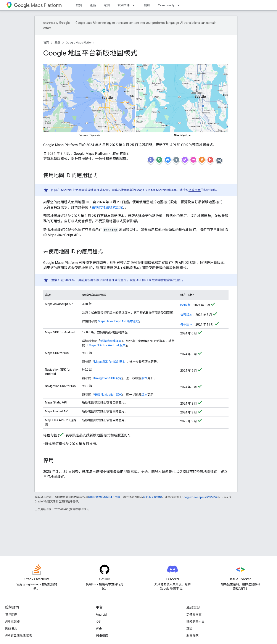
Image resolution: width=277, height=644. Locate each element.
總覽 (79, 5)
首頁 (46, 43)
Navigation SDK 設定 (108, 378)
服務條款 (192, 635)
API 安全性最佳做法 (19, 635)
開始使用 (11, 628)
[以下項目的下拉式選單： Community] (180, 5)
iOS (98, 621)
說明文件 (124, 5)
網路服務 (102, 635)
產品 (93, 5)
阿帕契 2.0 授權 (152, 497)
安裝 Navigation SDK (108, 395)
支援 (189, 628)
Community (166, 5)
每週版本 (186, 315)
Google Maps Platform (80, 43)
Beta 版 (185, 305)
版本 (144, 378)
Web (99, 628)
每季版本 (186, 324)
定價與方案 (194, 615)
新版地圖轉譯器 (111, 341)
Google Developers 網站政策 (200, 497)
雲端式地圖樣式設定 (107, 207)
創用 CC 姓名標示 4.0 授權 (104, 497)
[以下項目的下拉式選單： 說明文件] (135, 5)
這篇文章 (195, 190)
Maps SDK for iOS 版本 (110, 362)
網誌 (147, 5)
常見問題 (11, 615)
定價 (107, 5)
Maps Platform (38, 5)
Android (101, 615)
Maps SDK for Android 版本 (107, 345)
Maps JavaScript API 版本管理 (118, 321)
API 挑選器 (12, 621)
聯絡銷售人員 (195, 621)
